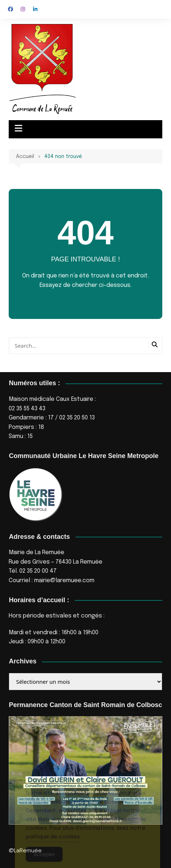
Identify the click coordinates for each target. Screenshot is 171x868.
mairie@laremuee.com (64, 581)
